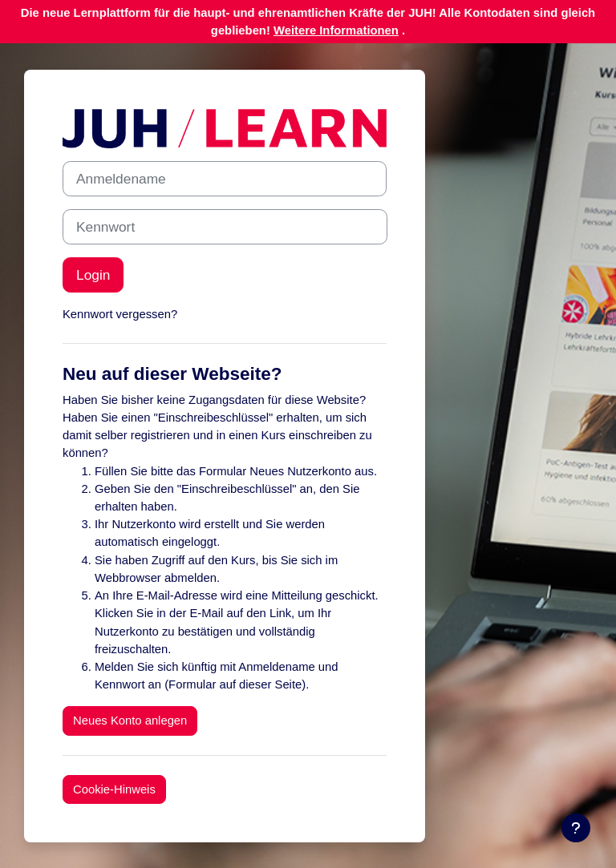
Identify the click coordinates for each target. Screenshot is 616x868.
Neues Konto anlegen (130, 721)
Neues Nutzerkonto (300, 471)
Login (93, 275)
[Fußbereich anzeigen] (576, 828)
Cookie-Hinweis (114, 789)
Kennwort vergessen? (120, 314)
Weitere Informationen (336, 30)
